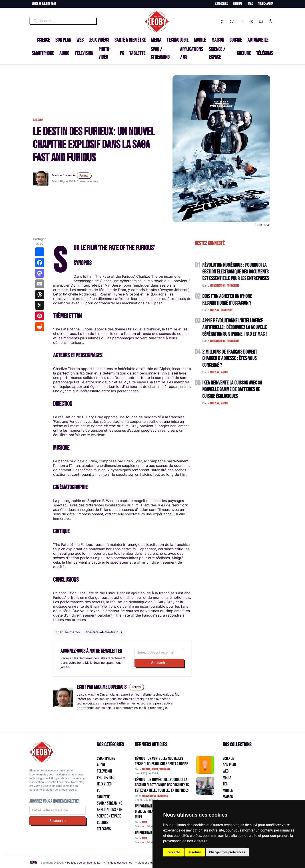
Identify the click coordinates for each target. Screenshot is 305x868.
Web (80, 40)
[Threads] (251, 21)
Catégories (221, 4)
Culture (244, 53)
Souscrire (159, 663)
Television (84, 53)
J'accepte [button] (173, 852)
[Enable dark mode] (271, 20)
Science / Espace (217, 53)
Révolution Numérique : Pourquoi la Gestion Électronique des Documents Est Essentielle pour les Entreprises (236, 272)
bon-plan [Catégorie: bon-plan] (146, 770)
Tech (226, 784)
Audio (64, 53)
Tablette (137, 53)
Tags (250, 4)
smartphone (227, 310)
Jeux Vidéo (104, 784)
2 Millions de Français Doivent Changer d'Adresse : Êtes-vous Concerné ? (230, 359)
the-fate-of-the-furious (104, 632)
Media (156, 40)
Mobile (200, 40)
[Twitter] (232, 21)
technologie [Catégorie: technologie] (165, 770)
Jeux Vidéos (99, 40)
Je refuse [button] (195, 852)
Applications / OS (191, 53)
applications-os (218, 286)
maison (224, 372)
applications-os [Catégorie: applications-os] (149, 796)
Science (43, 40)
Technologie (178, 40)
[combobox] (63, 21)
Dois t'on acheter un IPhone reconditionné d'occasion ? (227, 300)
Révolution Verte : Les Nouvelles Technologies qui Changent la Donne (162, 761)
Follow (84, 175)
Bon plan (63, 40)
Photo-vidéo (104, 53)
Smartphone (43, 53)
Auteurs (238, 4)
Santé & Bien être (130, 40)
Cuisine (236, 40)
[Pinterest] (261, 21)
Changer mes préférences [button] (227, 852)
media (38, 120)
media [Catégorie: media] (144, 822)
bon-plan (215, 310)
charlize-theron (68, 632)
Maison (218, 40)
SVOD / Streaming (160, 53)
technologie (233, 286)
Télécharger (266, 4)
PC (122, 53)
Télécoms (265, 53)
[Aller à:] (205, 765)
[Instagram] (241, 21)
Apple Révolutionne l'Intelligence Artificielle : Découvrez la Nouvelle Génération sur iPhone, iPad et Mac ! (235, 327)
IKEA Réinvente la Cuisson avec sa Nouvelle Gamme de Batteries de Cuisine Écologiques (232, 389)
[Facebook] (222, 21)
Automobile (258, 40)
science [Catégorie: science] (155, 770)
